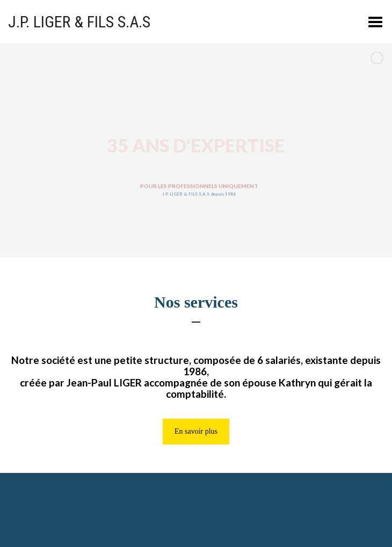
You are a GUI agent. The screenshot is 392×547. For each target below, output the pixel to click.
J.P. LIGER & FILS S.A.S (79, 22)
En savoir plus (196, 431)
